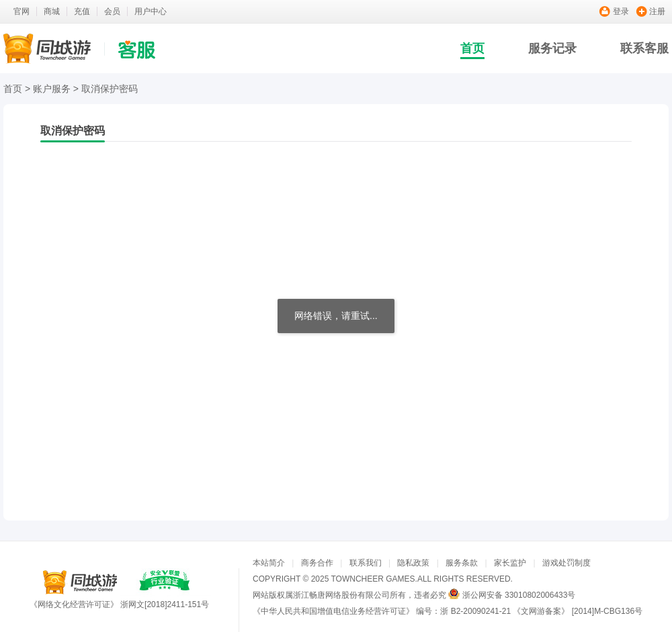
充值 (82, 11)
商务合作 (317, 563)
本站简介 (269, 563)
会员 (112, 11)
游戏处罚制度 (566, 563)
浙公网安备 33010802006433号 (519, 595)
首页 (472, 48)
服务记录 (552, 48)
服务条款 (462, 563)
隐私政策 (413, 563)
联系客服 (644, 48)
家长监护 (510, 563)
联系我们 (366, 563)
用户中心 (151, 11)
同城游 (80, 582)
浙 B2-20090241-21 (475, 611)
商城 (52, 11)
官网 (22, 11)
